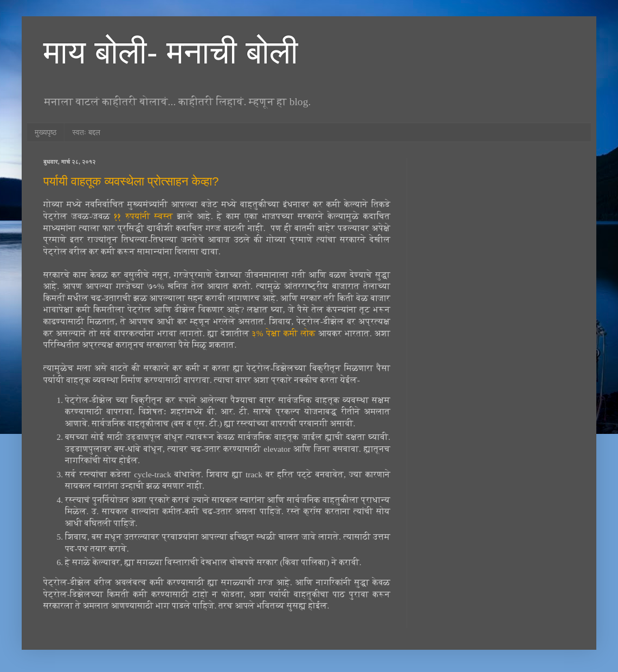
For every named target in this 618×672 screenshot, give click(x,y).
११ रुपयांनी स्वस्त (144, 216)
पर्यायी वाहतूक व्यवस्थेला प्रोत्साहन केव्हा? (131, 181)
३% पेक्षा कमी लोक (284, 333)
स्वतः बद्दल (86, 132)
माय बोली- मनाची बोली (170, 52)
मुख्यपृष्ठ (46, 132)
